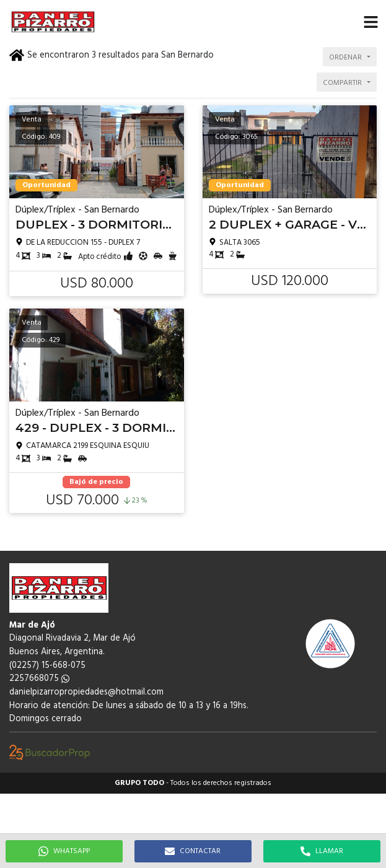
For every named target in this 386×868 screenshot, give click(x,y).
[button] (371, 22)
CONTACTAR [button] (193, 851)
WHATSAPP (64, 851)
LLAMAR (322, 851)
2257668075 (39, 679)
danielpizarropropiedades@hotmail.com (86, 692)
